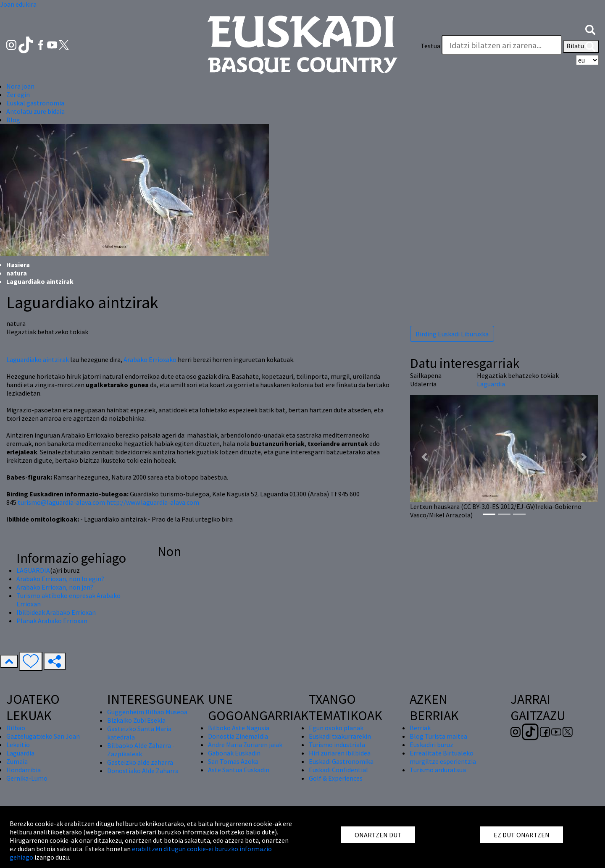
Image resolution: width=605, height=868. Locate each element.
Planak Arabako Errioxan (52, 621)
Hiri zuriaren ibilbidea (340, 753)
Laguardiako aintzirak (38, 359)
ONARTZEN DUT (378, 835)
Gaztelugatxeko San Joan (43, 736)
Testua (430, 46)
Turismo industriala (337, 745)
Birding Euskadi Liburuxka (452, 334)
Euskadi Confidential (338, 770)
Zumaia (17, 761)
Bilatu (581, 47)
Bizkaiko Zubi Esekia (136, 720)
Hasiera (18, 265)
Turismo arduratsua (438, 770)
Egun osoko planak (336, 728)
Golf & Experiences (336, 778)
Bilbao (16, 728)
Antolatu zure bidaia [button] (36, 111)
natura (17, 273)
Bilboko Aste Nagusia (239, 728)
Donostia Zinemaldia (238, 736)
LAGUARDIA (33, 570)
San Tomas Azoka (233, 761)
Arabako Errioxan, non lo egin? (60, 579)
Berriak (420, 728)
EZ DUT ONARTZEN (522, 835)
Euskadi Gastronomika (341, 761)
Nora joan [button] (20, 86)
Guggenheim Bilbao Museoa (147, 712)
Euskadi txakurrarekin (340, 736)
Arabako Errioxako (150, 359)
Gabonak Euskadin (234, 753)
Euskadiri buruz (431, 745)
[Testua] (502, 45)
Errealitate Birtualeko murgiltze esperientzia (443, 757)
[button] (590, 29)
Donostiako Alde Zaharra (143, 771)
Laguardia (491, 384)
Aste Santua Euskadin (239, 770)
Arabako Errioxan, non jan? (55, 587)
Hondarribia (24, 770)
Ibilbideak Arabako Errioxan (56, 612)
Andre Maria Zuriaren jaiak (245, 745)
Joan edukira (18, 4)
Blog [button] (13, 120)
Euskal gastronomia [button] (35, 103)
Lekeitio (18, 745)
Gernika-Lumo (27, 778)
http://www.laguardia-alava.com (153, 502)
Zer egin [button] (18, 94)
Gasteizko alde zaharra (140, 762)
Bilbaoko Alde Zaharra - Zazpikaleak (141, 750)
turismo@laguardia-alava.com (61, 502)
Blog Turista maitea (438, 736)
